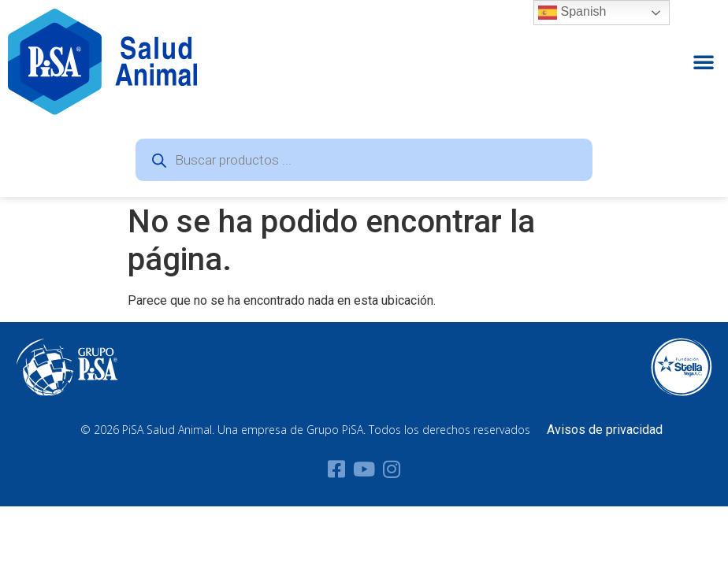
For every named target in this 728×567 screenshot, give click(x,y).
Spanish (572, 13)
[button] (704, 61)
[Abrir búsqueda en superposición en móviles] (364, 160)
